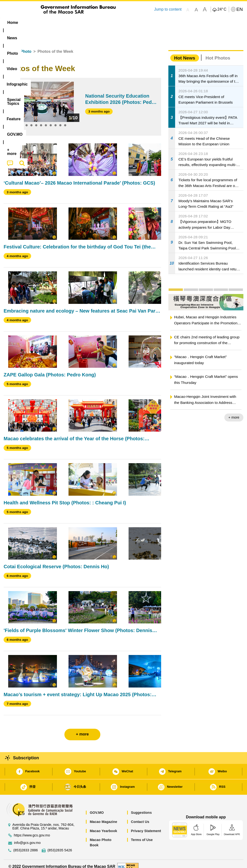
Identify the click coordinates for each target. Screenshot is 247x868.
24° (222, 9)
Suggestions (141, 807)
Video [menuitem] (74, 23)
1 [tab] (22, 120)
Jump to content (168, 9)
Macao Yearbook (103, 825)
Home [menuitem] (13, 23)
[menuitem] (33, 23)
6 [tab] (46, 120)
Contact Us (140, 816)
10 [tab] (65, 120)
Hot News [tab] (185, 52)
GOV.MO (97, 807)
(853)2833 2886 (26, 845)
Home (9, 46)
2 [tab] (27, 120)
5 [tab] (41, 120)
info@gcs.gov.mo (27, 837)
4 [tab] (36, 120)
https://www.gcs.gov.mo (32, 830)
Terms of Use (142, 834)
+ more (234, 412)
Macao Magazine (103, 816)
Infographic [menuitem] (99, 23)
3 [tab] (31, 120)
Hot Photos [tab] (218, 52)
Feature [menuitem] (162, 23)
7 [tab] (51, 120)
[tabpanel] (44, 96)
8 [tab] (55, 120)
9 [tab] (60, 120)
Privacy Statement (146, 825)
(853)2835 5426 (60, 845)
